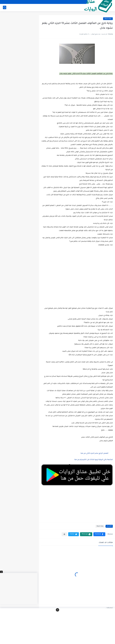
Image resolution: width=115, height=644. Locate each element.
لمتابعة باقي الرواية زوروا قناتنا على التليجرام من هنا (94, 460)
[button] (99, 534)
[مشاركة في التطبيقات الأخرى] (64, 534)
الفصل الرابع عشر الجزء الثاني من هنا (94, 453)
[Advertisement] (77, 282)
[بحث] (5, 7)
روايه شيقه (108, 19)
